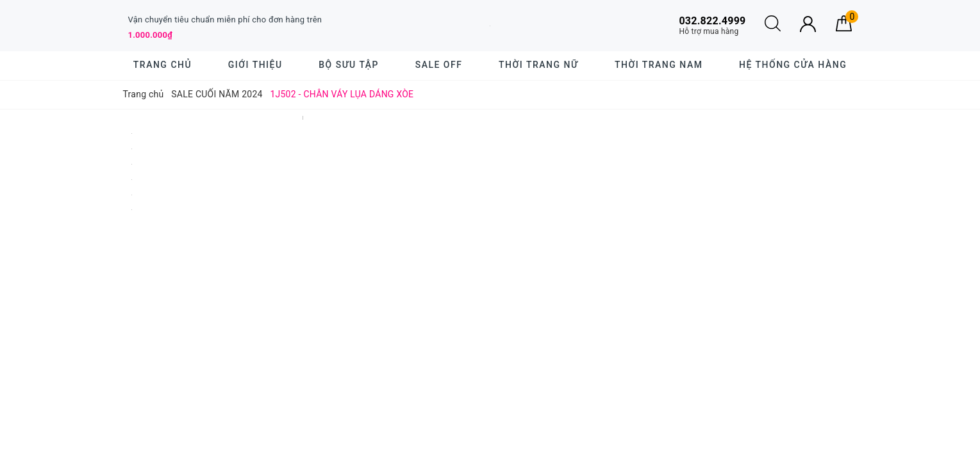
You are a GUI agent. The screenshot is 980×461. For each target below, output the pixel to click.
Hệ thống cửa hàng (793, 65)
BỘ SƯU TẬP (349, 65)
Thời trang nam (659, 65)
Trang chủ (162, 65)
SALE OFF (439, 65)
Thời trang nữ (538, 65)
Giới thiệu (255, 65)
